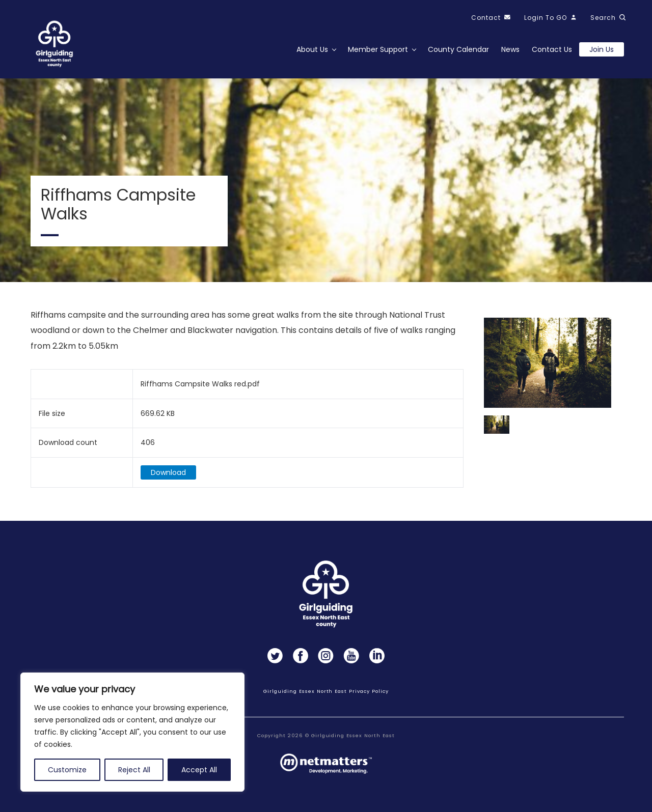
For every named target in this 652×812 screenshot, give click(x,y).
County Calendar (458, 49)
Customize (67, 770)
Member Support (378, 49)
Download (168, 473)
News (510, 49)
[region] (132, 732)
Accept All (199, 770)
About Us (312, 49)
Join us (602, 49)
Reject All (134, 770)
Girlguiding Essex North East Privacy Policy (326, 691)
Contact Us (552, 49)
